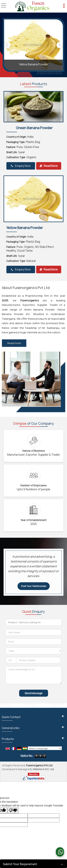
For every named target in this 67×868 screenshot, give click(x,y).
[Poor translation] (13, 810)
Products (8, 739)
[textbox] (33, 622)
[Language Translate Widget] (45, 748)
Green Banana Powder (34, 128)
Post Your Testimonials (34, 586)
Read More (49, 166)
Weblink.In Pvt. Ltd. (44, 769)
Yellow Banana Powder (34, 64)
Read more (14, 343)
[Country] (33, 651)
